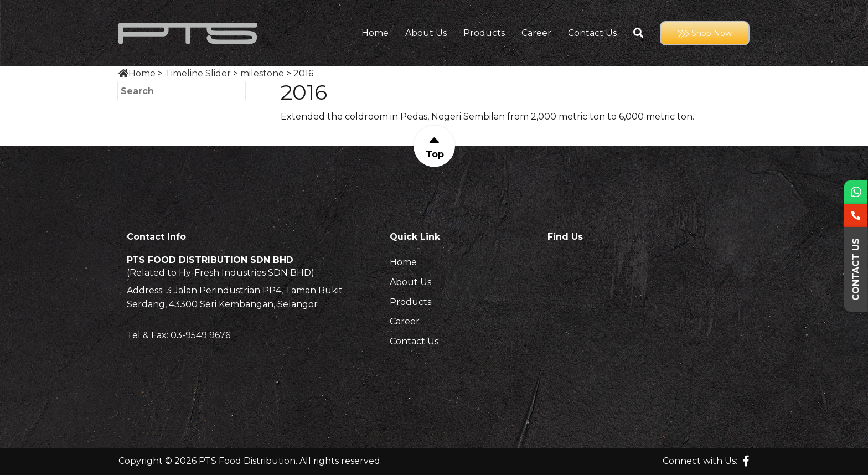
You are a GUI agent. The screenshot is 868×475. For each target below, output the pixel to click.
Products (484, 33)
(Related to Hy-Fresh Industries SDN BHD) (221, 273)
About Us (426, 33)
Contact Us (592, 33)
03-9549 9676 (200, 335)
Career (536, 33)
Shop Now (705, 33)
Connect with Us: (700, 461)
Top (434, 154)
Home (375, 33)
